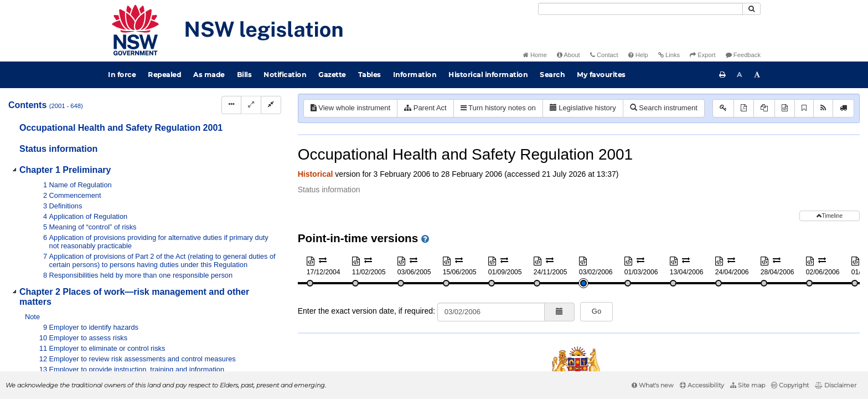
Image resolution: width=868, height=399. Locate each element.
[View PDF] (744, 108)
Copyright (790, 385)
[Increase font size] (757, 75)
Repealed (164, 75)
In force (122, 75)
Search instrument (664, 108)
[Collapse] (271, 105)
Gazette (332, 75)
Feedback (743, 55)
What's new (653, 385)
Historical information (488, 75)
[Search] (640, 9)
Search (552, 75)
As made (209, 75)
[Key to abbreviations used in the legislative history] (723, 108)
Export (702, 55)
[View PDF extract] (764, 108)
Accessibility (702, 385)
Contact (604, 55)
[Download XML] (785, 108)
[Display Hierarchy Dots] (231, 105)
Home (535, 55)
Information (415, 75)
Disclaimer (836, 385)
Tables (370, 75)
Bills (244, 75)
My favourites (601, 75)
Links (669, 55)
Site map (748, 385)
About (569, 55)
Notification (285, 75)
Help (638, 55)
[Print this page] (722, 75)
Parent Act (425, 108)
